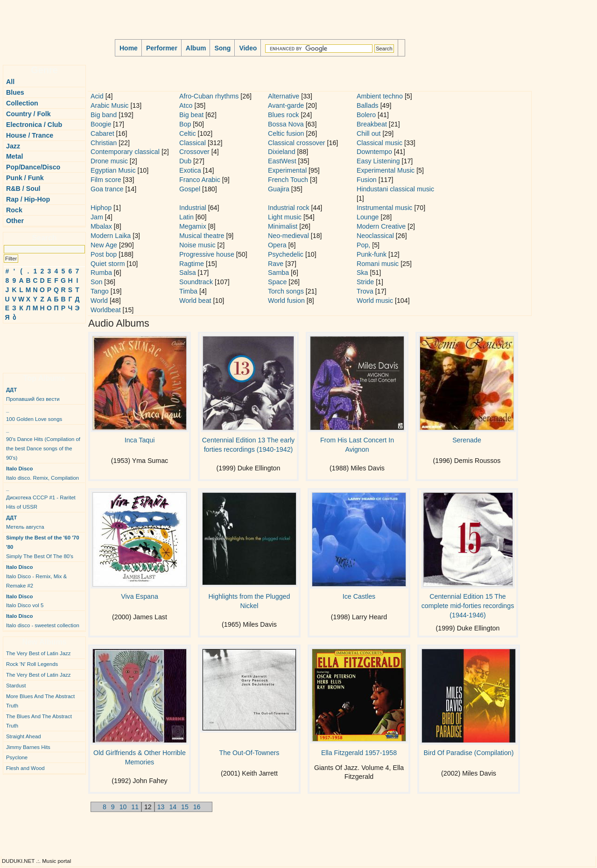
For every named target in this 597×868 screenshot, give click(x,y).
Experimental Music (386, 170)
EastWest (282, 161)
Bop (185, 124)
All (10, 82)
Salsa (188, 273)
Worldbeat (106, 310)
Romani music (378, 264)
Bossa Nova (286, 124)
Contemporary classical (125, 152)
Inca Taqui (140, 440)
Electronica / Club (34, 125)
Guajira (279, 189)
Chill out (369, 133)
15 (185, 807)
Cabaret (102, 133)
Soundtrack (196, 282)
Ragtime (192, 264)
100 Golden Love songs (34, 414)
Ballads (368, 105)
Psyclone (17, 757)
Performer (162, 48)
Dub (185, 161)
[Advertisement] (31, 344)
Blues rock (283, 115)
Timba (188, 291)
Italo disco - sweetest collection (43, 621)
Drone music (109, 161)
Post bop (104, 254)
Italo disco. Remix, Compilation (42, 473)
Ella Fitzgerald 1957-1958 (359, 753)
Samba (278, 273)
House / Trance (30, 135)
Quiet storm (108, 264)
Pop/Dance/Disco (33, 167)
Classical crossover (297, 143)
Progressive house (207, 254)
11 (135, 807)
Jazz (13, 146)
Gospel (190, 189)
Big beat (191, 115)
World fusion (286, 301)
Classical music (379, 143)
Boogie (101, 124)
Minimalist (283, 226)
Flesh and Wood (25, 768)
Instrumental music (384, 208)
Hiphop (101, 208)
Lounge (368, 217)
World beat (195, 301)
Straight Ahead (24, 736)
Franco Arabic (200, 180)
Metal (14, 156)
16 (197, 807)
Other (15, 221)
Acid (97, 96)
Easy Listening (378, 161)
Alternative (284, 96)
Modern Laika (111, 236)
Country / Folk (28, 114)
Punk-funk (372, 254)
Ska (362, 273)
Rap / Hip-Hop (28, 199)
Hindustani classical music (395, 189)
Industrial (193, 208)
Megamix (193, 226)
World (99, 301)
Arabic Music (109, 105)
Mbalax (101, 226)
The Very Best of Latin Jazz (38, 653)
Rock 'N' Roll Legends (32, 664)
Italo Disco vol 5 (25, 601)
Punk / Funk (25, 178)
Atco (186, 105)
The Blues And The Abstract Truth (39, 721)
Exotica (190, 170)
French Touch (288, 180)
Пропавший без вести (33, 394)
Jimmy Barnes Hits (28, 747)
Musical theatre (202, 236)
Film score (106, 180)
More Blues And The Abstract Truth (40, 701)
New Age (104, 245)
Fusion (367, 180)
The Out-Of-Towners (249, 753)
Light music (285, 217)
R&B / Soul (23, 189)
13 (161, 807)
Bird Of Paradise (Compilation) (468, 753)
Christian (104, 143)
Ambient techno (380, 96)
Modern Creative (381, 226)
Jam (97, 217)
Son (96, 282)
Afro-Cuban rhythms (209, 96)
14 (173, 807)
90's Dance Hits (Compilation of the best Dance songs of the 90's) (43, 444)
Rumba (101, 273)
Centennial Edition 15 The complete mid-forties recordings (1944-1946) (468, 606)
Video (248, 48)
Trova (365, 291)
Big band (104, 115)
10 (123, 807)
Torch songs (286, 291)
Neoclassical (375, 236)
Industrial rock (289, 208)
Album (196, 48)
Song (222, 48)
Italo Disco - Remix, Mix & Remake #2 (36, 576)
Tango (100, 291)
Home (129, 48)
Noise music (197, 245)
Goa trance (107, 189)
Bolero (366, 115)
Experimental (287, 170)
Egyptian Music (113, 170)
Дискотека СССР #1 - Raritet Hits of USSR (41, 497)
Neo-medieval (288, 236)
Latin (186, 217)
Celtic (188, 133)
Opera (277, 245)
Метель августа (25, 522)
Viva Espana (140, 596)
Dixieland (282, 152)
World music (375, 301)
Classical (193, 143)
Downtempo (374, 152)
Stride (365, 282)
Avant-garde (286, 105)
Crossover (194, 152)
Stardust (16, 686)
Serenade (467, 440)
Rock (14, 210)
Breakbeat (372, 124)
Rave (276, 264)
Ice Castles (359, 596)
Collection (22, 103)
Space (277, 282)
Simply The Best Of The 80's (43, 547)
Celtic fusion (286, 133)
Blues (15, 92)
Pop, (363, 245)
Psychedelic (286, 254)
